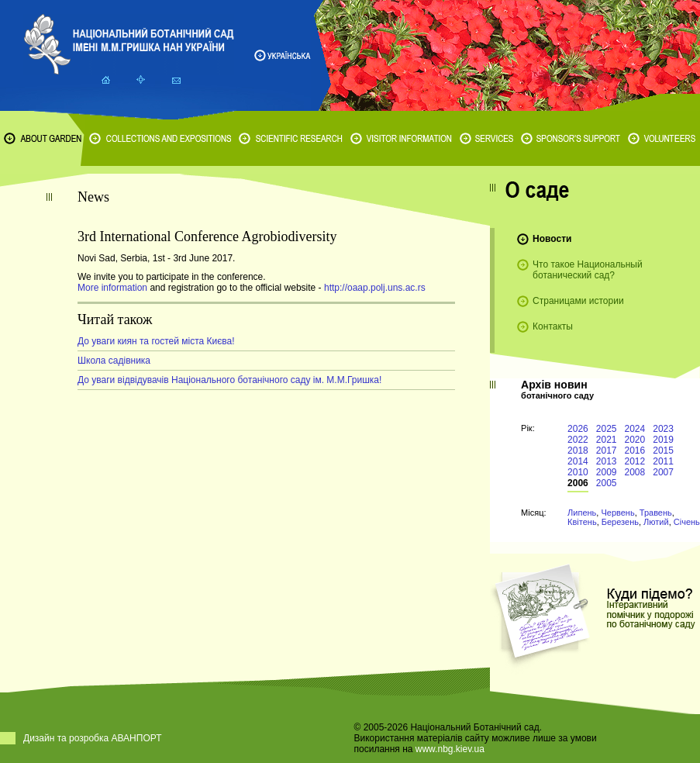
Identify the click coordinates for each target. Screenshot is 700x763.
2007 (663, 472)
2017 (607, 451)
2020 (635, 440)
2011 (663, 461)
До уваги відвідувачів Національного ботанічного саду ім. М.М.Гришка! (229, 380)
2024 (635, 429)
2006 (578, 483)
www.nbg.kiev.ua (450, 749)
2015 (663, 451)
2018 (578, 451)
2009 (607, 472)
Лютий (656, 522)
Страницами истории (578, 301)
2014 (578, 461)
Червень (617, 513)
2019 (663, 440)
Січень (687, 522)
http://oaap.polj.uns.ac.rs (375, 288)
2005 (607, 483)
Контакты (553, 326)
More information (112, 288)
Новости (552, 239)
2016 (635, 451)
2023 (663, 429)
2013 (607, 461)
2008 (635, 472)
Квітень (582, 522)
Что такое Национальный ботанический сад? (588, 270)
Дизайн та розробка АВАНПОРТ (93, 738)
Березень (620, 522)
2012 (635, 461)
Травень (656, 513)
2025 (607, 429)
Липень (582, 513)
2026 (578, 429)
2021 (607, 440)
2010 (578, 472)
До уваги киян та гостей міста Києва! (156, 341)
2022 (578, 440)
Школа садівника (114, 361)
